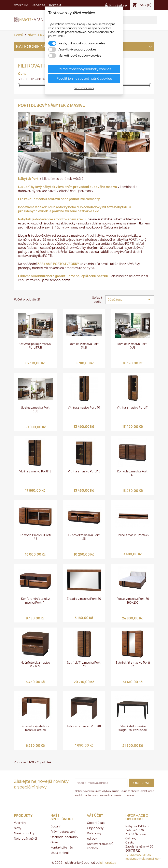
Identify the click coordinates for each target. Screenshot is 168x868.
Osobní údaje (96, 823)
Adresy (92, 838)
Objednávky (95, 828)
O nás (54, 842)
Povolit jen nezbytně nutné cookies (84, 78)
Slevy (18, 828)
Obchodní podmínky (64, 837)
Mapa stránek (60, 853)
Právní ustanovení (63, 832)
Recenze (38, 5)
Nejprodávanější (25, 838)
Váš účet (95, 815)
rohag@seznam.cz (138, 855)
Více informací (84, 88)
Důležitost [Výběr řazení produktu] (130, 300)
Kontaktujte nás (62, 847)
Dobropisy (94, 833)
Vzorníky (21, 5)
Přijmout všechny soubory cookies (84, 69)
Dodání (55, 826)
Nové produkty (24, 833)
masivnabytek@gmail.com (143, 859)
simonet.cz (108, 863)
